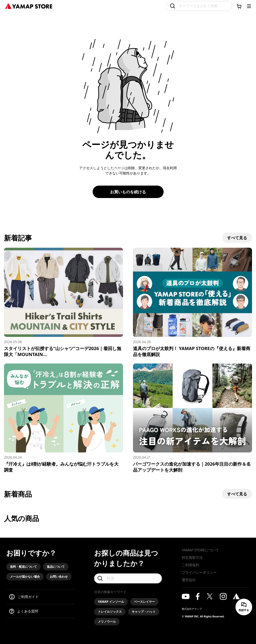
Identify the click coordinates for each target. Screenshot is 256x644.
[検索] (128, 578)
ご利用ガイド (28, 597)
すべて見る (237, 238)
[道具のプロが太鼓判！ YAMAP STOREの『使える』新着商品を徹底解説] (192, 302)
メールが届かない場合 (25, 577)
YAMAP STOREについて (200, 550)
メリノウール (107, 622)
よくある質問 (28, 611)
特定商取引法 (192, 557)
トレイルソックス (110, 612)
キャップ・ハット (144, 612)
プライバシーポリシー (199, 572)
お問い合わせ (59, 577)
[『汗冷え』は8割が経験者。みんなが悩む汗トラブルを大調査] (64, 418)
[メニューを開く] (249, 6)
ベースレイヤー (144, 602)
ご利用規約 (191, 565)
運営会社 (189, 580)
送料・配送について (23, 567)
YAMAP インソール (111, 602)
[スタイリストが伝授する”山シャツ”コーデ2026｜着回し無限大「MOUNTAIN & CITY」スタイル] (64, 302)
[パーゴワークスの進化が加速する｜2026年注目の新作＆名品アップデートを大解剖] (192, 418)
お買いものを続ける (128, 192)
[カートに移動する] (239, 6)
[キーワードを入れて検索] (199, 6)
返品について (56, 567)
